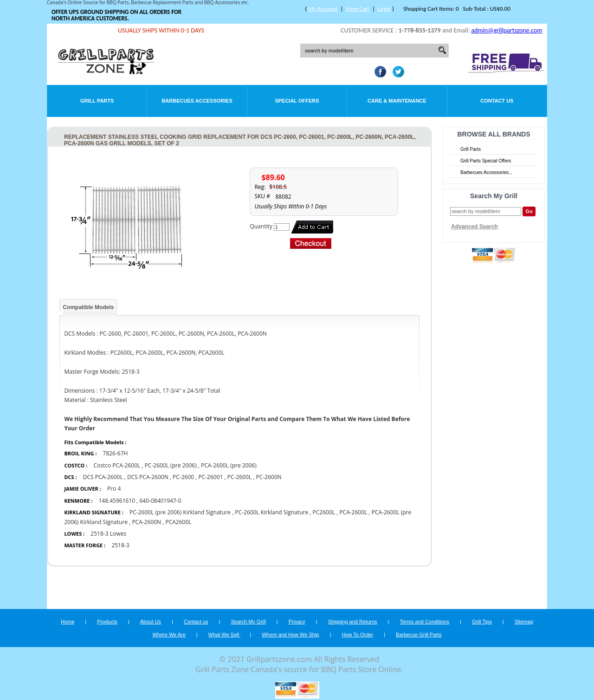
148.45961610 (117, 501)
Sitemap (524, 622)
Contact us (196, 622)
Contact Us (497, 101)
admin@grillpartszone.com (507, 30)
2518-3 (120, 545)
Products (107, 622)
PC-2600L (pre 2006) (171, 465)
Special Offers (297, 101)
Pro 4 (114, 489)
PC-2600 (183, 477)
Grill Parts (97, 101)
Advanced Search (475, 227)
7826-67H (116, 453)
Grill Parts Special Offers (486, 161)
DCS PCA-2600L (103, 477)
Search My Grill (249, 622)
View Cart (358, 9)
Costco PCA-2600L (117, 465)
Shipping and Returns (353, 622)
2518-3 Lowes (108, 534)
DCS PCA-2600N (148, 477)
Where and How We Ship (290, 635)
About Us (151, 622)
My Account (323, 9)
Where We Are (169, 635)
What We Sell (225, 635)
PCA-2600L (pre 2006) (229, 465)
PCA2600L (178, 522)
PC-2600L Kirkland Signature (271, 512)
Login (384, 9)
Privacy (297, 622)
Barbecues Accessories (197, 101)
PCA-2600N (146, 522)
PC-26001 (210, 477)
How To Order (357, 635)
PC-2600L (239, 477)
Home (68, 622)
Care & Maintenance (397, 101)
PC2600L (324, 512)
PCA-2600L (353, 512)
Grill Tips (482, 622)
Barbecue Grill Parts (419, 635)
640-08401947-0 (160, 501)
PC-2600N (268, 477)
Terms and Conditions (425, 622)
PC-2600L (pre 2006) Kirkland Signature (180, 512)
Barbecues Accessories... (486, 172)
